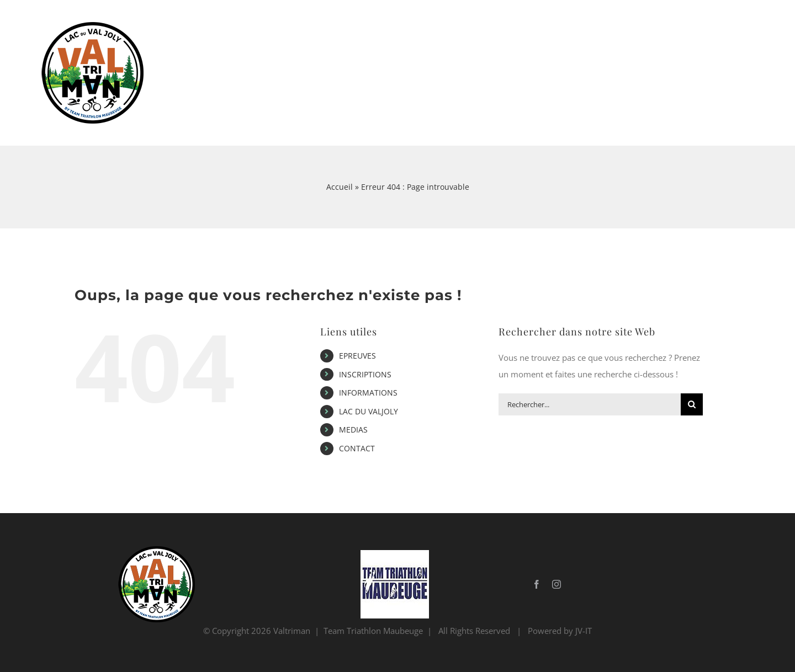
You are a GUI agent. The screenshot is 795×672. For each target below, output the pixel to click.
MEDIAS (353, 430)
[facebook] (537, 584)
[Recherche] (692, 404)
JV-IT (584, 631)
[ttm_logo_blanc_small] (395, 554)
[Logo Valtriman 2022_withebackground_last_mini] (153, 550)
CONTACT (357, 448)
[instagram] (556, 584)
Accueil (340, 187)
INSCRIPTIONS (365, 374)
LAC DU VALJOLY (369, 411)
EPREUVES (357, 356)
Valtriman (292, 631)
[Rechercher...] (590, 404)
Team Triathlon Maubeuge (373, 631)
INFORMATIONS (368, 393)
